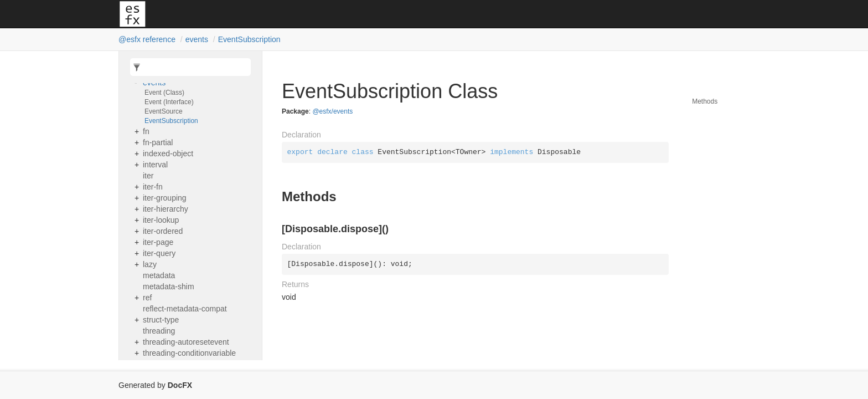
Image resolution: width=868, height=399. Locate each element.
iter (148, 176)
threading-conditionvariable (189, 353)
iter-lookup (161, 220)
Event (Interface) (169, 102)
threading (159, 331)
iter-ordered (163, 231)
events (197, 39)
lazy (150, 264)
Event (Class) (164, 93)
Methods (705, 101)
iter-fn (153, 187)
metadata (159, 275)
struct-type (161, 320)
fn (146, 131)
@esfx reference (147, 39)
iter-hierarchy (166, 209)
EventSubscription (249, 39)
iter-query (159, 253)
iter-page (158, 242)
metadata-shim (169, 287)
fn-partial (158, 142)
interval (155, 165)
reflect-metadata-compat (185, 309)
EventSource (164, 111)
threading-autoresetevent (186, 342)
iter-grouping (165, 198)
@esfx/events (332, 111)
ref (147, 298)
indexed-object (168, 154)
